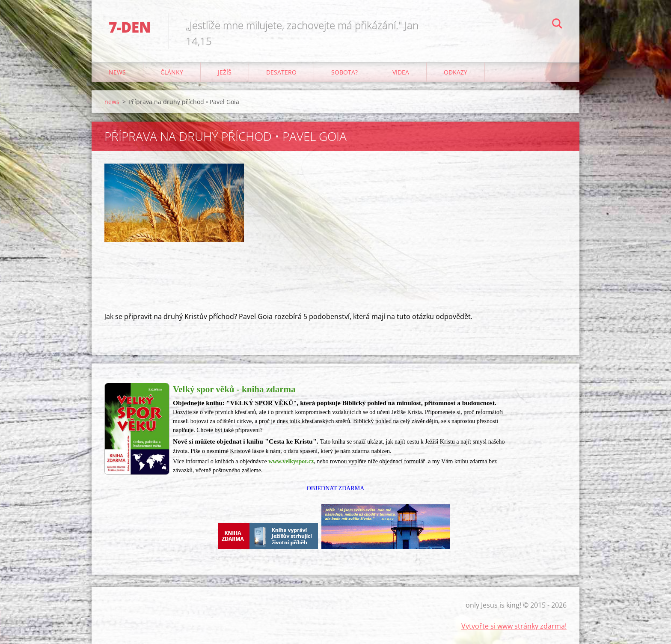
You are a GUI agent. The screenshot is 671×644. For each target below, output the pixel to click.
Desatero (281, 72)
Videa (401, 72)
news (117, 72)
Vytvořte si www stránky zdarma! (514, 626)
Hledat (557, 25)
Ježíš (225, 72)
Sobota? (344, 72)
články (172, 72)
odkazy (456, 72)
